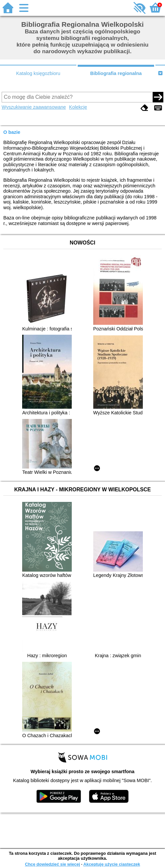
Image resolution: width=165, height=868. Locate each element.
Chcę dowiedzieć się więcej (52, 864)
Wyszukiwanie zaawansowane (34, 107)
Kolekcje (78, 107)
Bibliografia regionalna (116, 73)
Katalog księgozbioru (38, 73)
